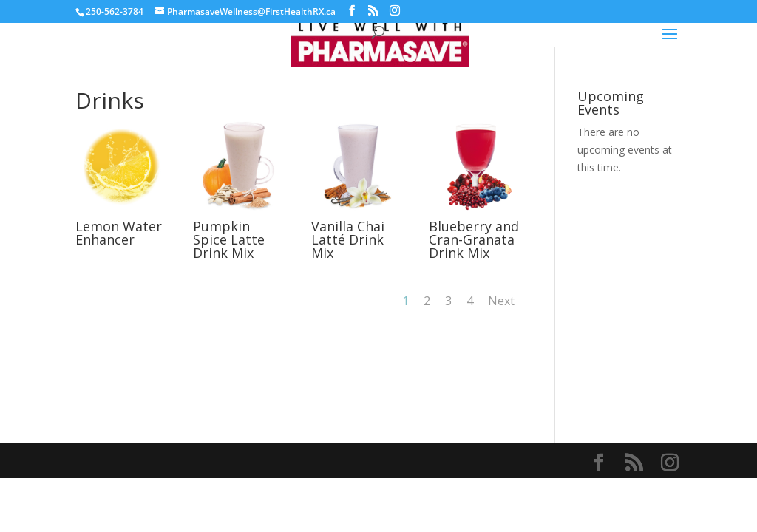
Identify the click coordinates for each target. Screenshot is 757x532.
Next (501, 301)
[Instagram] (395, 11)
